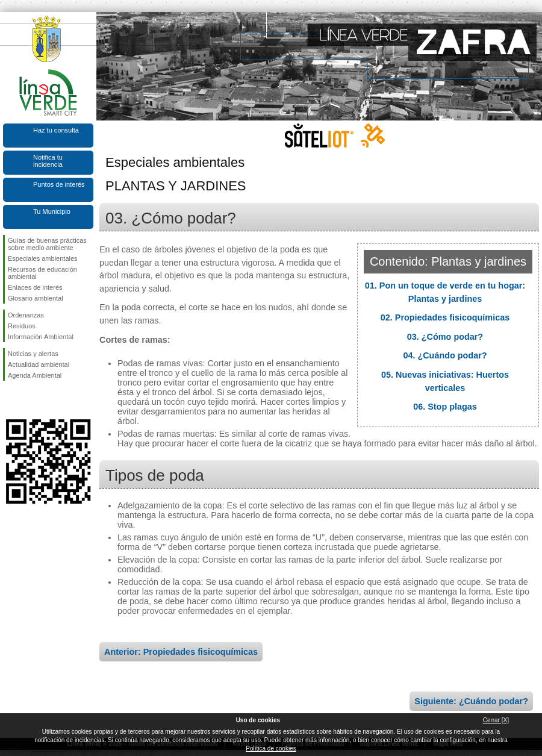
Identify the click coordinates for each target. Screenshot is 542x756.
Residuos (22, 326)
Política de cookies (271, 748)
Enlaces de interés (35, 287)
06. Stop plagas (445, 407)
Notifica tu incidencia (48, 161)
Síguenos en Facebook (10, 400)
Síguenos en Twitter (30, 400)
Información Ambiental (41, 337)
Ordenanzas (26, 315)
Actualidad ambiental (39, 364)
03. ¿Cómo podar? (445, 337)
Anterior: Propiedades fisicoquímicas (181, 652)
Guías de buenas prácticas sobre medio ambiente (47, 244)
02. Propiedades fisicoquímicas (445, 317)
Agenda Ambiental (35, 375)
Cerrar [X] (496, 720)
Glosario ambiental (36, 298)
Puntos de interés (59, 184)
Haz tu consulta (56, 130)
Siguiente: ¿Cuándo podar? (471, 701)
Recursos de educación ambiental (42, 273)
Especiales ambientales (43, 258)
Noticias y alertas (33, 354)
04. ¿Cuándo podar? (445, 355)
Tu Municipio (52, 211)
